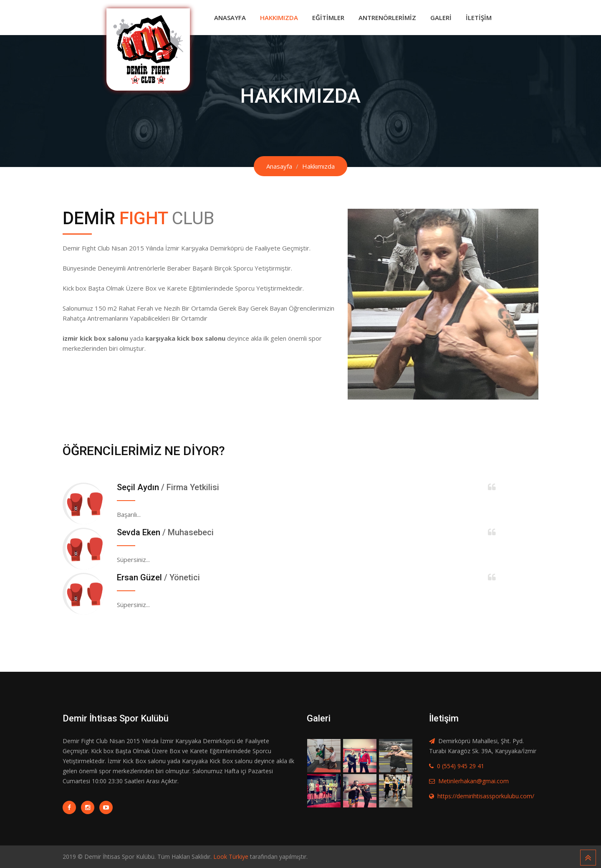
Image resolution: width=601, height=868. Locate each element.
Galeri (441, 18)
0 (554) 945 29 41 (461, 766)
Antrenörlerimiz (387, 18)
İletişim (479, 18)
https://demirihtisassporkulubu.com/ (486, 796)
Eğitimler (328, 18)
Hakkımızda (279, 18)
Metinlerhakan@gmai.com (473, 781)
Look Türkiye (231, 857)
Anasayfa (230, 18)
